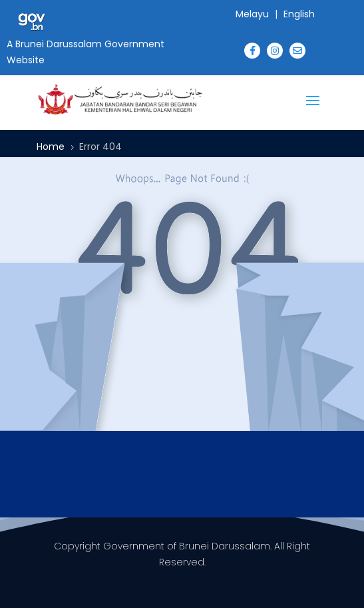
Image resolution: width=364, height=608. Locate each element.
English (299, 14)
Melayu (252, 14)
